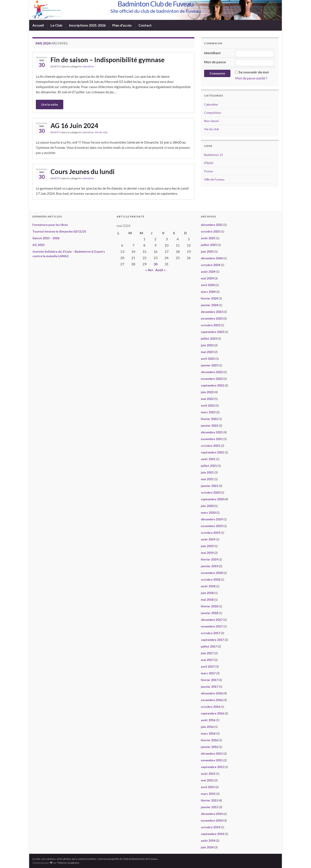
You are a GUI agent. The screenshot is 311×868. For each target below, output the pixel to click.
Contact (145, 25)
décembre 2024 (212, 258)
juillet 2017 (209, 646)
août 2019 (208, 539)
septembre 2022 (212, 385)
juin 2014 (207, 847)
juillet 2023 (209, 338)
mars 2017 (208, 673)
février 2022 (209, 419)
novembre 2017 (212, 626)
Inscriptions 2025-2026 (87, 25)
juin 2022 (207, 392)
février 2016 (209, 740)
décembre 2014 (212, 814)
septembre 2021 (212, 452)
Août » (160, 270)
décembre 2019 (212, 519)
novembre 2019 (212, 526)
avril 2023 (208, 359)
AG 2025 (38, 245)
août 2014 (208, 840)
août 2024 (208, 272)
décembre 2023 (212, 312)
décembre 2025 (212, 225)
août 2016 (208, 720)
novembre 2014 (212, 820)
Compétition (213, 113)
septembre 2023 (212, 332)
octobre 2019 (210, 533)
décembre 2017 (212, 620)
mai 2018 (207, 600)
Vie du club (101, 132)
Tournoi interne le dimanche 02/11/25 (59, 231)
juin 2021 (207, 472)
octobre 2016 (210, 707)
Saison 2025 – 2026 (46, 238)
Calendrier (88, 66)
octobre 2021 (210, 446)
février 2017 (209, 680)
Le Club (56, 25)
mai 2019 (207, 553)
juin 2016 (207, 727)
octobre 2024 (210, 265)
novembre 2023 (212, 318)
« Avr (149, 270)
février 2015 (209, 800)
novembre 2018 (212, 573)
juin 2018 (207, 593)
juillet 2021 (209, 466)
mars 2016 (208, 733)
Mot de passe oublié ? (251, 78)
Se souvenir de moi (254, 72)
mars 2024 (208, 292)
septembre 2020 (212, 499)
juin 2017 (207, 653)
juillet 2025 (209, 245)
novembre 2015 (212, 760)
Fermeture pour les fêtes (50, 225)
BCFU (58, 66)
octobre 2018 (210, 579)
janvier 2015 (209, 807)
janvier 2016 (209, 747)
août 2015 (208, 774)
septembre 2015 (212, 767)
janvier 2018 (209, 613)
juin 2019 (207, 546)
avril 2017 (208, 666)
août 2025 (208, 238)
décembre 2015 (212, 753)
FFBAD (209, 163)
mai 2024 (207, 278)
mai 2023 (207, 352)
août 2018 (208, 586)
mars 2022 (208, 412)
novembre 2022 (212, 379)
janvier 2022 (209, 425)
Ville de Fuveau (214, 179)
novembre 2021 (212, 439)
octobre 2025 (210, 231)
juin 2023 (207, 345)
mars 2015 (208, 794)
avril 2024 (208, 285)
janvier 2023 (209, 365)
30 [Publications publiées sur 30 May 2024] (155, 264)
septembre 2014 (212, 834)
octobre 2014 (210, 827)
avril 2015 (208, 787)
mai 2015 (207, 780)
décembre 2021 (212, 432)
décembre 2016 (212, 693)
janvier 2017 (209, 687)
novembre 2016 (212, 700)
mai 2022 (207, 399)
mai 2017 (207, 660)
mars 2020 (208, 512)
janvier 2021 (209, 486)
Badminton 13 (213, 155)
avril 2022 (208, 405)
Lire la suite (50, 104)
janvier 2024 (209, 305)
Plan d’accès (122, 25)
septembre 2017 (212, 640)
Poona (208, 171)
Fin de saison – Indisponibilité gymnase (108, 60)
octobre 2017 (210, 633)
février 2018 (209, 606)
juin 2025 (207, 251)
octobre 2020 (210, 492)
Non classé (211, 121)
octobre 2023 (210, 325)
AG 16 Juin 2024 (74, 125)
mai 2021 (207, 479)
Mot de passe (215, 62)
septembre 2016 (212, 713)
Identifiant (212, 53)
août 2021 (208, 459)
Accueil (38, 25)
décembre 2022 (212, 372)
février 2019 (209, 559)
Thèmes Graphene (68, 863)
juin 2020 (207, 506)
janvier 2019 (209, 566)
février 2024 (209, 298)
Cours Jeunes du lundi (83, 171)
